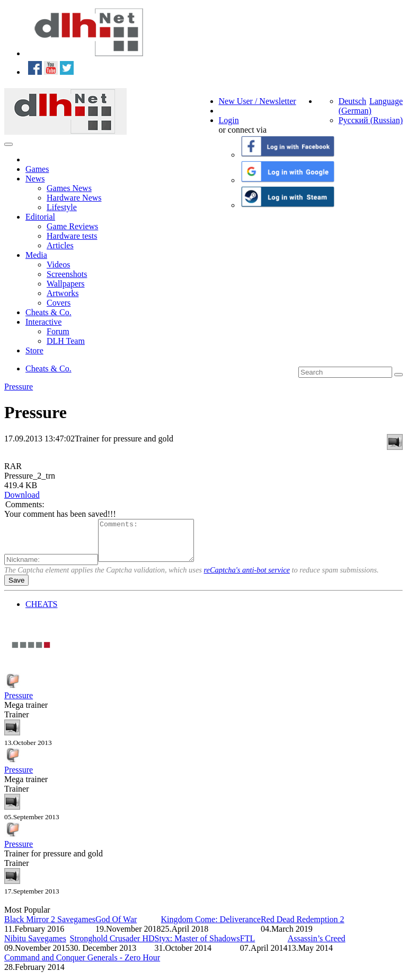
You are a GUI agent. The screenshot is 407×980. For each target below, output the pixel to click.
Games (37, 169)
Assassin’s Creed (317, 946)
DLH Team (66, 341)
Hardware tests (72, 236)
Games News (69, 188)
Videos (58, 264)
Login (229, 120)
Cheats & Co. (48, 312)
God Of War (116, 927)
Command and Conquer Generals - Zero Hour (82, 965)
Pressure (19, 387)
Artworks (63, 293)
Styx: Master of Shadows (197, 946)
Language (386, 101)
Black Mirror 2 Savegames (50, 927)
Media (36, 255)
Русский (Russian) (371, 120)
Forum (58, 331)
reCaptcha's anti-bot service (247, 578)
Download (22, 495)
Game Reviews (72, 226)
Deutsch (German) (355, 106)
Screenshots (67, 274)
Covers (59, 303)
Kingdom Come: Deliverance (210, 927)
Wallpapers (66, 284)
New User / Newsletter (258, 101)
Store (34, 350)
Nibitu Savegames (35, 946)
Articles (60, 245)
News (35, 179)
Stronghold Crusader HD (112, 946)
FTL (247, 946)
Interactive (43, 322)
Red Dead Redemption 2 (303, 927)
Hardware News (74, 198)
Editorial (40, 217)
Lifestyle (62, 207)
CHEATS (41, 612)
